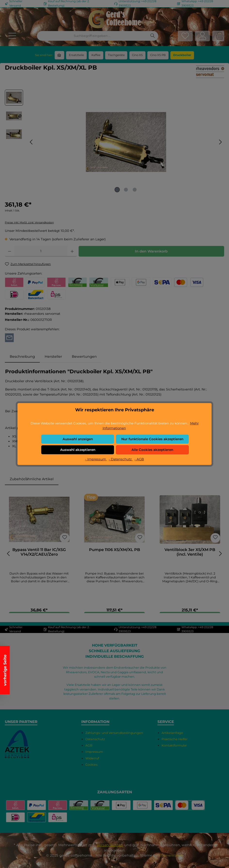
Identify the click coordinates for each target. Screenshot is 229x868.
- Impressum (96, 459)
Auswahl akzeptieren (78, 450)
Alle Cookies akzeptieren (152, 450)
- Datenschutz (121, 459)
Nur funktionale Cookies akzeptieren (152, 439)
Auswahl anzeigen (78, 439)
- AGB (139, 459)
